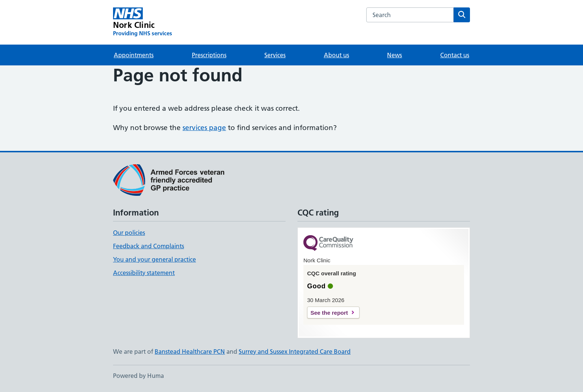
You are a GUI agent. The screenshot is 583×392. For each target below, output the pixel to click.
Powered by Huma (138, 376)
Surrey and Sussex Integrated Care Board (295, 351)
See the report (329, 313)
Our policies (129, 233)
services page (204, 128)
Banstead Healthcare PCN (190, 351)
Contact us (455, 55)
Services (275, 55)
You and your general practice (154, 259)
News (394, 55)
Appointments (134, 55)
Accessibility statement (144, 273)
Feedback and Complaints (149, 246)
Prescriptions (209, 55)
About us (336, 55)
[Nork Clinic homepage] (143, 22)
